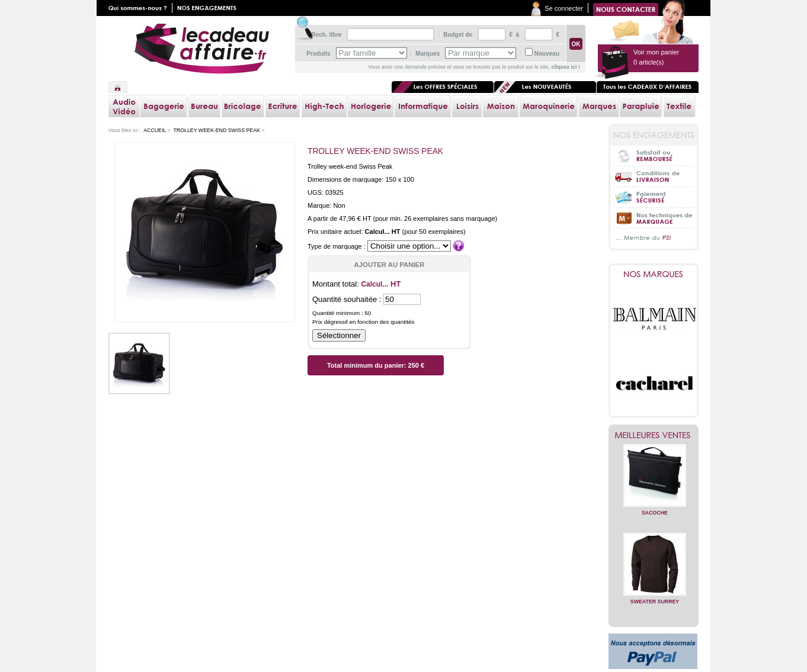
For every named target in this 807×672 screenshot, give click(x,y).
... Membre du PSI (654, 238)
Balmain (655, 319)
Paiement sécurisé (654, 197)
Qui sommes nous (140, 8)
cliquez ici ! (566, 67)
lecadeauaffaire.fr (202, 49)
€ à (513, 35)
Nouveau (547, 54)
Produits (318, 54)
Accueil (118, 87)
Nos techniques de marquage (654, 218)
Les (545, 87)
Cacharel (655, 384)
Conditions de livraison (654, 176)
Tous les (648, 87)
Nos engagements (209, 8)
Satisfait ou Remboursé (654, 156)
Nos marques (654, 274)
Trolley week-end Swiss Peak (217, 130)
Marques (427, 54)
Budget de (458, 35)
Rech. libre (326, 35)
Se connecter (564, 8)
